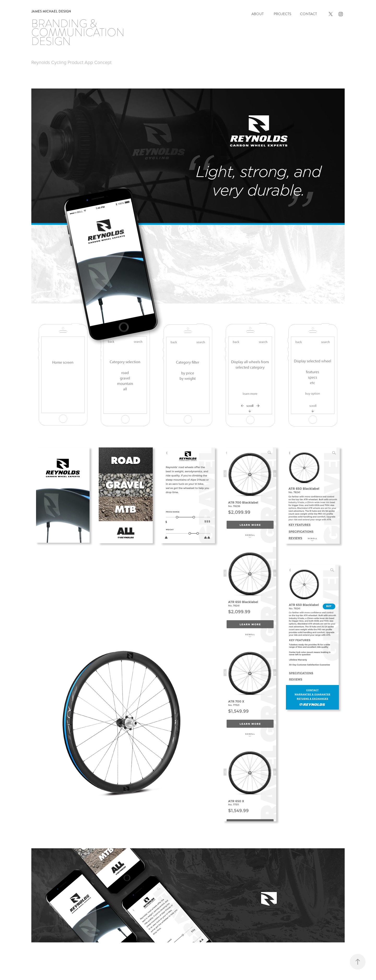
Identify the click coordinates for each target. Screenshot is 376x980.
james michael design (51, 11)
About (258, 14)
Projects (282, 14)
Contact (309, 14)
